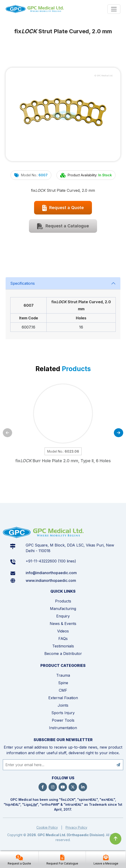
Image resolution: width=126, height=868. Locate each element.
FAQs (63, 639)
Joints (63, 705)
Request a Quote (63, 208)
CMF (63, 690)
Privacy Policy (76, 827)
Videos (63, 631)
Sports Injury (63, 713)
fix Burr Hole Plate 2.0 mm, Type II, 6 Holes (63, 461)
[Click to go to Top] (115, 839)
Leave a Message (106, 863)
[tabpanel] (63, 308)
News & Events (63, 624)
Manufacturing (63, 609)
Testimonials (63, 646)
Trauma (63, 675)
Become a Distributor (63, 654)
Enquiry (63, 616)
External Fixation (63, 698)
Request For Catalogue (62, 863)
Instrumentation (63, 728)
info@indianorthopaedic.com (51, 573)
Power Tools (63, 720)
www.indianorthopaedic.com (51, 580)
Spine (63, 683)
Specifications (23, 283)
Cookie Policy (47, 827)
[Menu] (114, 9)
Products (63, 601)
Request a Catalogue (63, 226)
